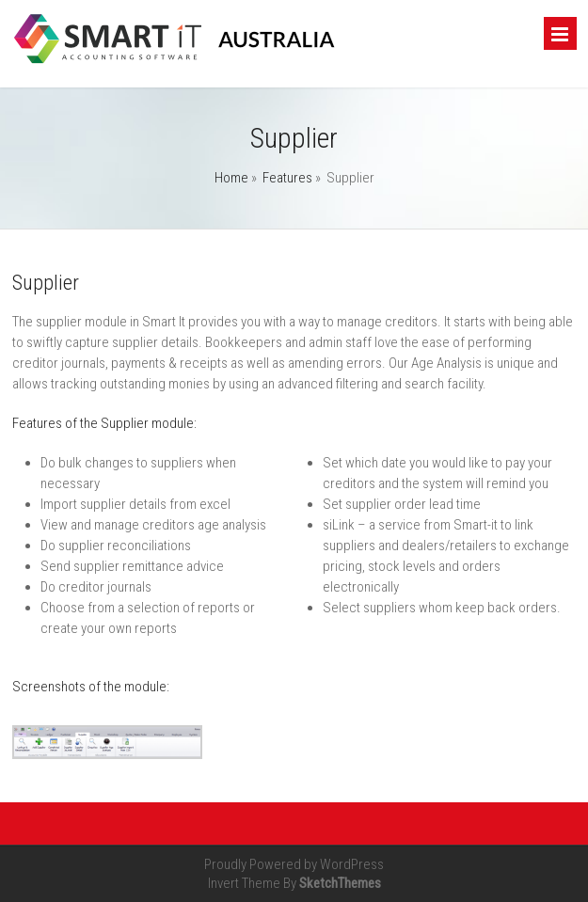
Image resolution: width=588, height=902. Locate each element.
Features (287, 178)
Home (231, 178)
